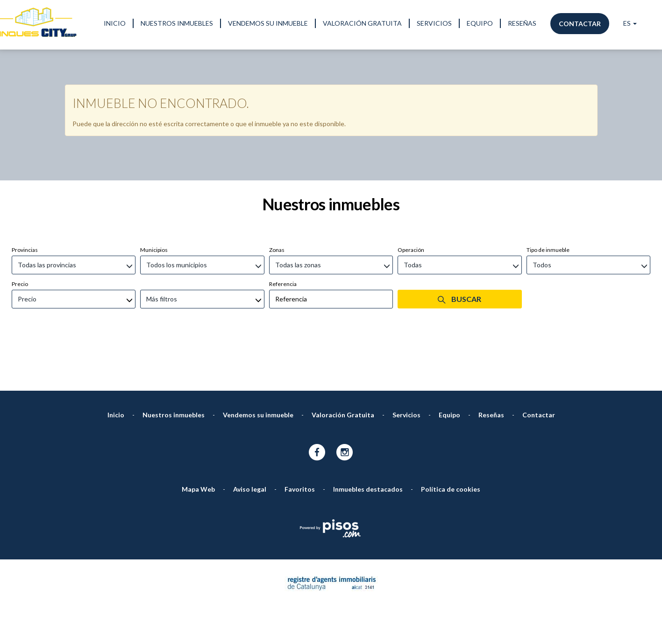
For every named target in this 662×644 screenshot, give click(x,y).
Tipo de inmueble (548, 200)
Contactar (580, 24)
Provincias (25, 200)
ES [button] (630, 23)
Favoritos (300, 440)
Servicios (434, 23)
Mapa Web (198, 440)
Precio (20, 234)
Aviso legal (250, 440)
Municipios (154, 200)
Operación (411, 200)
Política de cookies (451, 440)
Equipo (480, 23)
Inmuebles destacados (368, 440)
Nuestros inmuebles (177, 23)
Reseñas (522, 23)
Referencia (283, 234)
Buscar (459, 250)
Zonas (277, 200)
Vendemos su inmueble (268, 23)
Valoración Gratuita (362, 23)
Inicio (115, 23)
